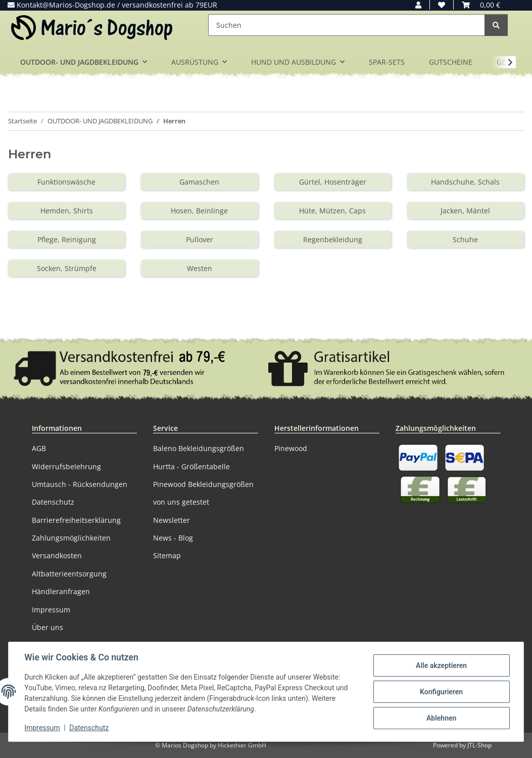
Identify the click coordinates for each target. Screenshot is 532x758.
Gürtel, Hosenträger (333, 182)
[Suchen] (347, 25)
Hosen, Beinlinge (199, 211)
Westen (200, 268)
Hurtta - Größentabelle (191, 466)
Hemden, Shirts (67, 211)
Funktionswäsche (66, 182)
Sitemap (167, 555)
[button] (418, 5)
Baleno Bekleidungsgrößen (199, 448)
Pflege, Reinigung (67, 239)
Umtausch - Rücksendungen (80, 484)
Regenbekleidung (333, 239)
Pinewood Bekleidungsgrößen (203, 484)
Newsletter (172, 520)
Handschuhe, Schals (465, 182)
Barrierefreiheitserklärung (76, 520)
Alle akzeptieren (441, 665)
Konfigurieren (441, 692)
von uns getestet (181, 502)
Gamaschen (199, 182)
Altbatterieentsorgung (69, 574)
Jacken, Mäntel (465, 211)
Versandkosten (57, 555)
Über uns (47, 627)
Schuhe (465, 239)
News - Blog (173, 538)
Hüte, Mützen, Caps (332, 211)
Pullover (200, 239)
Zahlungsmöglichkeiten (71, 538)
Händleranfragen (61, 591)
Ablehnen (441, 718)
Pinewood (291, 448)
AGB (39, 448)
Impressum (42, 728)
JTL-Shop (479, 745)
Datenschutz (89, 728)
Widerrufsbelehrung (66, 466)
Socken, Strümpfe (67, 268)
